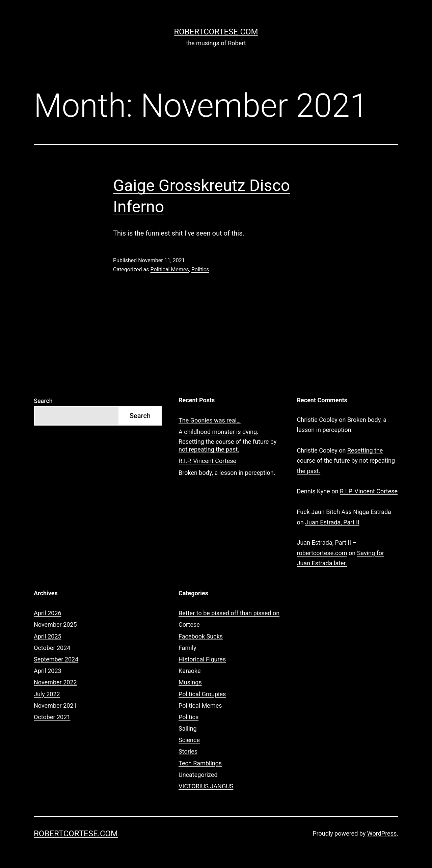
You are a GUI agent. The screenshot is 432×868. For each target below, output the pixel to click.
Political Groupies (202, 694)
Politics (200, 269)
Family (187, 648)
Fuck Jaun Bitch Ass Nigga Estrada (344, 512)
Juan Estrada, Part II (332, 522)
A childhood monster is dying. (219, 432)
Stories (188, 751)
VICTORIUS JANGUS (206, 786)
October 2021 (52, 717)
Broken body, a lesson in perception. (227, 473)
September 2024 (56, 659)
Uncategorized (198, 775)
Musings (190, 682)
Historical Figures (202, 659)
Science (189, 740)
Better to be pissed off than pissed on (229, 613)
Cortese (189, 625)
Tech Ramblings (200, 763)
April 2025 (48, 636)
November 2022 (55, 682)
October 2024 (52, 648)
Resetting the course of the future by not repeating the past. (227, 445)
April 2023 (48, 671)
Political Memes (169, 269)
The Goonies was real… (210, 420)
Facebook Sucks (201, 636)
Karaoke (190, 671)
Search (43, 401)
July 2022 (47, 694)
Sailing (188, 728)
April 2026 (48, 613)
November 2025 (55, 625)
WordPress (382, 833)
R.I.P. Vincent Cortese (207, 461)
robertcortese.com (216, 32)
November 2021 (55, 706)
